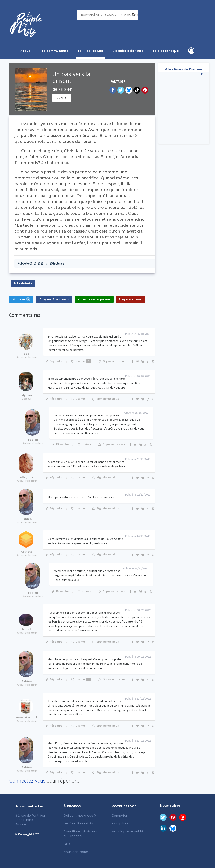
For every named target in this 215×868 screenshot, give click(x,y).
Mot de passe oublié (127, 831)
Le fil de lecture (91, 51)
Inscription (119, 823)
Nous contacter (76, 851)
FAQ (67, 843)
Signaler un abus (130, 299)
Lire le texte (23, 283)
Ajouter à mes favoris (54, 299)
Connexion (120, 816)
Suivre (62, 98)
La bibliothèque (166, 51)
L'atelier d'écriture (128, 51)
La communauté (55, 51)
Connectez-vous (27, 781)
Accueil (26, 51)
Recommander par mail (94, 299)
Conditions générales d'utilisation (80, 833)
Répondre (54, 361)
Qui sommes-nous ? (79, 816)
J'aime (21, 299)
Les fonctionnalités (78, 823)
